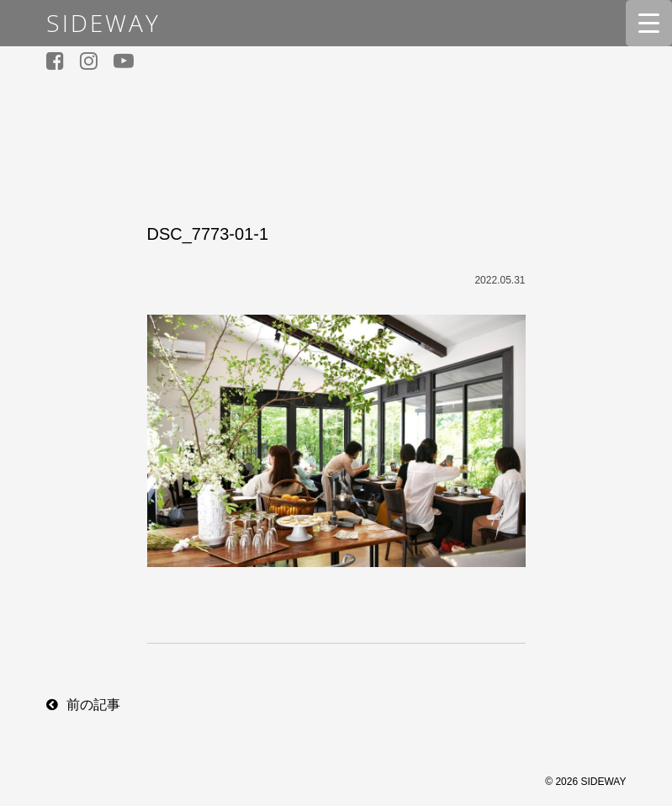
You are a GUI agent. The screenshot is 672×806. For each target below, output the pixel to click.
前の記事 (93, 705)
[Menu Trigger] (649, 23)
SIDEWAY (103, 23)
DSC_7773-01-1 (208, 234)
